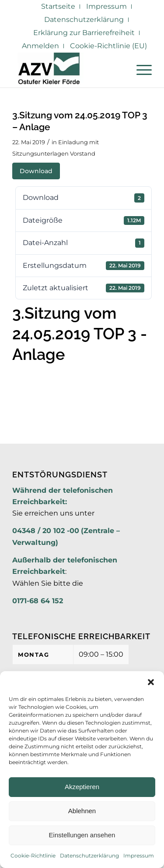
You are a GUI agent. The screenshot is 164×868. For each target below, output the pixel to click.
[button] (151, 682)
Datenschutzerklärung (89, 856)
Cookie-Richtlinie (33, 856)
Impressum (139, 856)
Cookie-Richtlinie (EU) (108, 46)
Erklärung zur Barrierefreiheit (84, 33)
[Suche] (119, 70)
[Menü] (140, 70)
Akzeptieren (82, 787)
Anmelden (40, 46)
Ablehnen (82, 811)
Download (36, 171)
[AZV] (68, 70)
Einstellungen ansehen (82, 835)
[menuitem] (58, 7)
